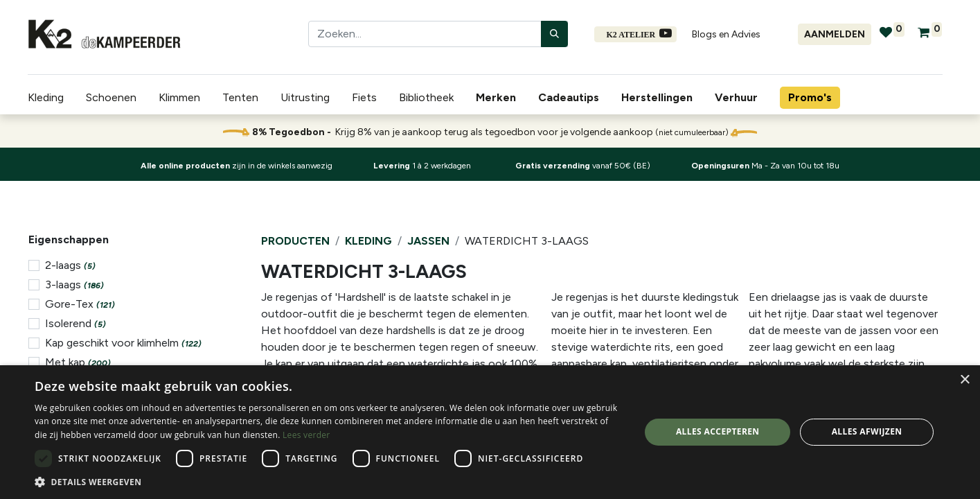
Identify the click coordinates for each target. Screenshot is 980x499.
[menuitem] (499, 98)
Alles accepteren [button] (718, 431)
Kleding (368, 241)
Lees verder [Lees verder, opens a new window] (306, 435)
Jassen (428, 241)
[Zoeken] (554, 34)
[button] (328, 482)
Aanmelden (835, 34)
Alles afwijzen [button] (867, 431)
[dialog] (490, 432)
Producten (295, 241)
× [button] (964, 380)
